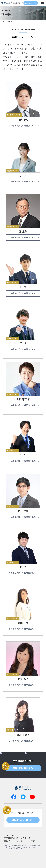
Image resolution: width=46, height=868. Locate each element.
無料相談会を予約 (31, 3)
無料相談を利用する (23, 768)
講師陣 (10, 22)
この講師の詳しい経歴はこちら (22, 126)
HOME (5, 22)
